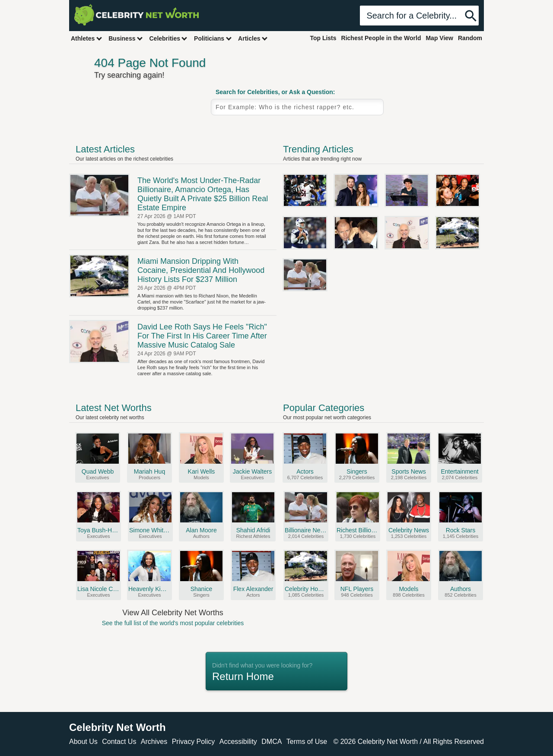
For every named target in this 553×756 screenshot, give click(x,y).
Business (126, 38)
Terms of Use (307, 742)
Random (470, 38)
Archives (154, 742)
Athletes (87, 38)
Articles (253, 38)
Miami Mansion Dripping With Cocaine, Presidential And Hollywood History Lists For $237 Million (201, 270)
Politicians (213, 38)
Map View (439, 38)
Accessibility (238, 742)
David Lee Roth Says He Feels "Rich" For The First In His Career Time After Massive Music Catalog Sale (202, 336)
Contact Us (119, 742)
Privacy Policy (194, 742)
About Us (83, 742)
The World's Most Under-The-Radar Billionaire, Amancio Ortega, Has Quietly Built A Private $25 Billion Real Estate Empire (203, 194)
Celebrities (168, 38)
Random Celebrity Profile (434, 116)
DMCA (272, 742)
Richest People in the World (381, 38)
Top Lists (323, 38)
